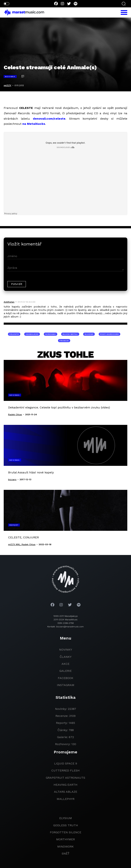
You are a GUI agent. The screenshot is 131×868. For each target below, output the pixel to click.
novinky (66, 650)
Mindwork (65, 846)
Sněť (66, 854)
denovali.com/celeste (49, 119)
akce (65, 664)
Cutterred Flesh (65, 770)
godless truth (66, 825)
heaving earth (65, 785)
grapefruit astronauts (65, 778)
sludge (89, 334)
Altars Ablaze (66, 792)
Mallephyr (66, 799)
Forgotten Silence (66, 832)
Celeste (14, 334)
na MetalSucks (34, 124)
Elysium (66, 818)
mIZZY (7, 85)
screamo (51, 334)
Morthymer (65, 839)
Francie (64, 341)
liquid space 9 (66, 763)
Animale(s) (32, 334)
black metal (70, 334)
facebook (66, 678)
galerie (65, 671)
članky (66, 657)
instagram (66, 685)
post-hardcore (109, 334)
